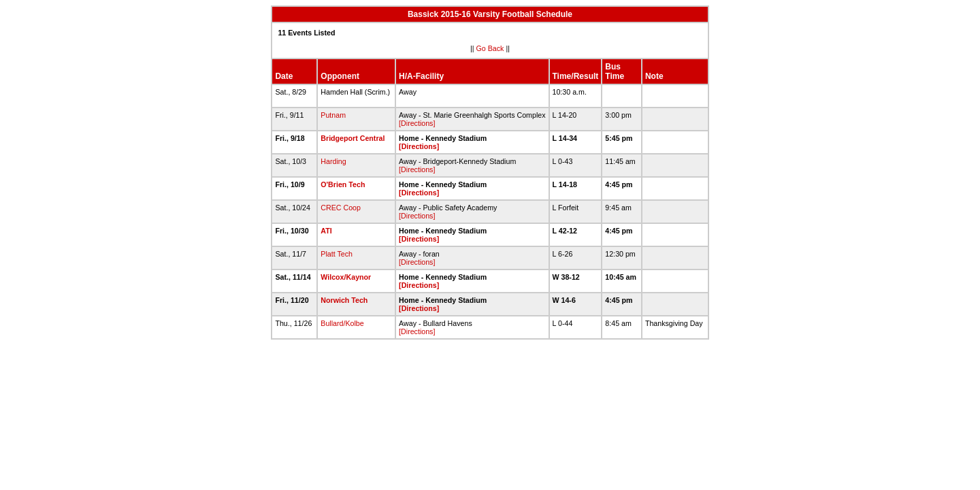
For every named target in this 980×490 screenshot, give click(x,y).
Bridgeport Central (353, 138)
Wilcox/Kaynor (346, 277)
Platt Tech (337, 254)
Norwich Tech (344, 300)
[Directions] (417, 123)
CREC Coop (341, 208)
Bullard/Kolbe (342, 323)
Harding (333, 161)
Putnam (333, 115)
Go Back (490, 48)
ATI (326, 231)
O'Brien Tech (343, 184)
